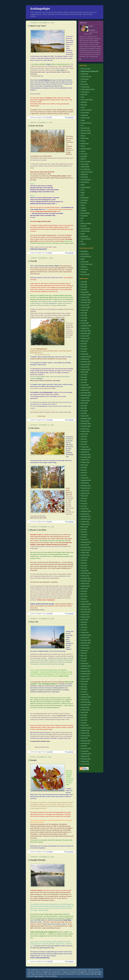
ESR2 (83, 259)
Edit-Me (83, 244)
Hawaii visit (84, 115)
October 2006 (85, 328)
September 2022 (86, 754)
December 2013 (86, 550)
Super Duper (85, 262)
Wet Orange (85, 269)
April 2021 (84, 746)
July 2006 (84, 320)
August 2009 (85, 416)
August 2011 (85, 478)
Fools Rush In (85, 92)
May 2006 (84, 315)
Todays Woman (86, 187)
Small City (84, 105)
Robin (83, 185)
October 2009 (85, 421)
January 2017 (85, 645)
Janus (83, 192)
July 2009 (84, 413)
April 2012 (84, 498)
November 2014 (86, 578)
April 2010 (84, 436)
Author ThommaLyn (87, 172)
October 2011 (85, 483)
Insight (83, 151)
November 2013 (86, 547)
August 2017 (85, 663)
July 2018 (84, 692)
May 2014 (84, 563)
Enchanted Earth (86, 180)
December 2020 (86, 741)
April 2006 (84, 313)
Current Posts (85, 764)
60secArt (84, 210)
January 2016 (85, 614)
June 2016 (84, 627)
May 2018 (84, 687)
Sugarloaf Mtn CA (86, 123)
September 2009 (86, 418)
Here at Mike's (61, 70)
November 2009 (86, 423)
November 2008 (86, 393)
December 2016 (86, 643)
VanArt (83, 205)
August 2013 (85, 540)
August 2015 (85, 601)
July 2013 (84, 537)
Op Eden (84, 226)
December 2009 (86, 426)
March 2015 (85, 589)
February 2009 (85, 400)
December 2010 (86, 457)
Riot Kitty (84, 82)
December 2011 (86, 488)
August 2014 (85, 571)
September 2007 (86, 357)
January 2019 (85, 707)
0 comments (70, 961)
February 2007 (85, 338)
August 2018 (85, 694)
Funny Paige (85, 164)
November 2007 (86, 362)
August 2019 (85, 725)
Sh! (82, 241)
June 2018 (84, 689)
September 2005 (86, 295)
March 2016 (85, 619)
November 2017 (86, 671)
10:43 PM (50, 614)
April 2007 (84, 344)
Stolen (83, 120)
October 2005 (85, 297)
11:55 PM (50, 752)
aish (82, 218)
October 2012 (85, 514)
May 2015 (84, 594)
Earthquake (85, 236)
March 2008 (85, 372)
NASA (83, 234)
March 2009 (85, 403)
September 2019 (86, 728)
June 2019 (84, 720)
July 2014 (84, 568)
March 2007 (85, 341)
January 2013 (85, 522)
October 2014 (85, 576)
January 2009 (85, 398)
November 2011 (86, 485)
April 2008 (84, 375)
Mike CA (84, 159)
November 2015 (86, 609)
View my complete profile (89, 59)
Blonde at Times (86, 130)
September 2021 (86, 748)
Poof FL (83, 141)
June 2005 (84, 287)
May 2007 (84, 346)
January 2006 (85, 305)
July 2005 (84, 289)
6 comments (70, 117)
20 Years (84, 272)
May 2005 (84, 284)
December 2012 (86, 519)
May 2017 (84, 656)
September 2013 (86, 542)
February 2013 (85, 524)
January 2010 (85, 429)
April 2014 (84, 560)
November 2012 (86, 516)
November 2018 (86, 702)
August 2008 (85, 385)
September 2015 (86, 604)
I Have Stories (85, 87)
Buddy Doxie (85, 143)
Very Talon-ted (85, 128)
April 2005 (84, 282)
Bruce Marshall (86, 229)
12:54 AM (50, 420)
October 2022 (85, 756)
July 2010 (84, 444)
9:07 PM (49, 117)
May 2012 (84, 501)
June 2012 (84, 503)
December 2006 (86, 333)
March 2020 (85, 738)
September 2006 (86, 326)
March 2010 (85, 434)
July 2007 (84, 351)
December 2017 (86, 674)
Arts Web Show (86, 169)
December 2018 (86, 705)
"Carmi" (48, 64)
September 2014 (86, 573)
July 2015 (84, 599)
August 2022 (85, 751)
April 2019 (84, 715)
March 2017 (85, 650)
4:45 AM (49, 253)
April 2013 (84, 529)
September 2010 (86, 449)
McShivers (84, 267)
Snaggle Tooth (94, 28)
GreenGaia (84, 216)
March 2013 (85, 527)
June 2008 (84, 380)
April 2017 (84, 653)
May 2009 (84, 408)
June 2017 (84, 658)
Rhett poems (85, 198)
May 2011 (84, 470)
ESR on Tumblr (86, 69)
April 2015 (84, 591)
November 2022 (86, 759)
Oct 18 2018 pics (86, 256)
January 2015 (85, 583)
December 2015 (86, 612)
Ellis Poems (85, 84)
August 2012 (85, 509)
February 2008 (85, 369)
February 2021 (85, 743)
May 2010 (84, 439)
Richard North (85, 167)
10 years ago (85, 254)
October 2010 (85, 452)
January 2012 (85, 491)
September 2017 (86, 666)
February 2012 (85, 493)
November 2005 (86, 300)
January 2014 (85, 552)
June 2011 (84, 472)
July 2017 (84, 661)
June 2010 (84, 442)
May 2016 (84, 625)
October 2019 (85, 730)
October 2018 (85, 699)
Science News (85, 231)
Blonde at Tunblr (86, 133)
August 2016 (85, 632)
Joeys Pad (84, 94)
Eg (82, 221)
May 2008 (84, 377)
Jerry (83, 190)
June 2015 (84, 596)
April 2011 (84, 467)
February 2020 (85, 736)
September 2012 (86, 511)
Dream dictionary (86, 76)
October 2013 (85, 545)
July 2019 (84, 723)
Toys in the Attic (86, 161)
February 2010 (85, 431)
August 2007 (85, 354)
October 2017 (85, 668)
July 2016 (84, 630)
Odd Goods (85, 177)
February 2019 (85, 710)
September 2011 (86, 480)
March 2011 (85, 465)
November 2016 (86, 640)
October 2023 (85, 761)
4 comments (70, 614)
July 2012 (84, 506)
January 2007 (85, 336)
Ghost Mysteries (86, 239)
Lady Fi (83, 107)
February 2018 (85, 679)
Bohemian (84, 102)
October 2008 (85, 390)
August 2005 (85, 292)
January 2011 (85, 460)
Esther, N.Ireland (86, 223)
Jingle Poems (85, 182)
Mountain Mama (86, 149)
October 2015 (85, 607)
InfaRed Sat (85, 74)
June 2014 (84, 565)
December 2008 (86, 395)
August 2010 (85, 447)
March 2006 (85, 310)
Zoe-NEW (84, 156)
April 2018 (84, 684)
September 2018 (86, 697)
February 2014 (85, 555)
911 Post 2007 (85, 274)
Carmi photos (85, 112)
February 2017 (85, 648)
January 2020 (85, 733)
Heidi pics (84, 203)
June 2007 (84, 349)
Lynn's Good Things (87, 100)
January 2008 (85, 367)
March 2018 (85, 681)
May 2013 (84, 532)
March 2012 (85, 496)
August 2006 (85, 323)
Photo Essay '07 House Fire (90, 71)
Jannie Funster (86, 118)
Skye (83, 195)
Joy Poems (84, 200)
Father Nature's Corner (88, 89)
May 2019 (84, 717)
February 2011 (85, 462)
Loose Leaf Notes (86, 110)
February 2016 (85, 617)
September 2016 (86, 635)
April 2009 (84, 405)
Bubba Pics (85, 174)
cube (83, 97)
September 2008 (86, 387)
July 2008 (84, 382)
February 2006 (85, 307)
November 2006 (86, 331)
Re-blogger (84, 251)
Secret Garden (85, 213)
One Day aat (85, 79)
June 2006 (84, 318)
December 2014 (86, 581)
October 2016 (85, 637)
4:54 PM (49, 522)
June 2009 (84, 411)
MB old (83, 136)
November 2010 (86, 454)
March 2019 (85, 712)
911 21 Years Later (87, 264)
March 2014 (85, 558)
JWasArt (84, 208)
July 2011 (84, 475)
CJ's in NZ (84, 154)
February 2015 (85, 586)
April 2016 (84, 622)
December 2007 (86, 364)
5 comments (70, 420)
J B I (82, 125)
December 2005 (86, 302)
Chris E (83, 146)
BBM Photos (85, 138)
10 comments (70, 852)
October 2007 (85, 359)
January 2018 (85, 676)
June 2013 (84, 534)
